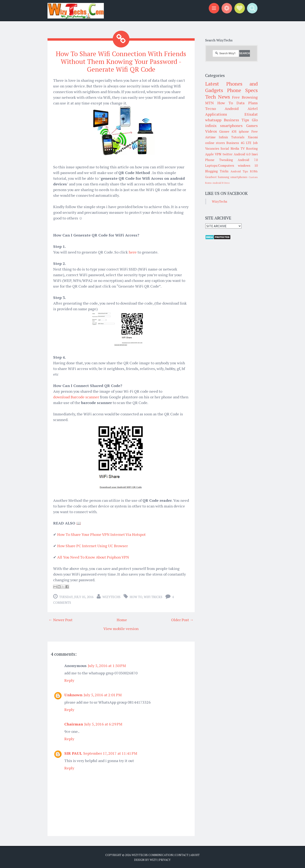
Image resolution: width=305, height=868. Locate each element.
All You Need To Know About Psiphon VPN (93, 557)
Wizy (153, 860)
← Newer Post (61, 619)
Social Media (230, 148)
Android (232, 108)
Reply (69, 680)
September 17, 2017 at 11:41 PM (110, 753)
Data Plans (247, 103)
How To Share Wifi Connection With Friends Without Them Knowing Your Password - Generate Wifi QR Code (121, 61)
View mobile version (121, 628)
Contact (182, 855)
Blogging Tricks (217, 171)
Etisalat (251, 114)
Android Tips (239, 171)
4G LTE (246, 143)
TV (243, 148)
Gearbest (211, 177)
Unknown (73, 694)
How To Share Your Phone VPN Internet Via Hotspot (101, 534)
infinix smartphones (224, 126)
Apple (209, 154)
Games (252, 126)
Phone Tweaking (219, 160)
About (195, 855)
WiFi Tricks (153, 596)
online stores (215, 143)
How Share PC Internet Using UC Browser (92, 545)
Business (233, 143)
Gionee (224, 131)
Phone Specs (242, 90)
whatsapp (213, 120)
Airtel (253, 108)
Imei (255, 154)
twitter (228, 154)
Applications (216, 114)
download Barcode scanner (76, 396)
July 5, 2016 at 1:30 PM (107, 665)
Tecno (211, 108)
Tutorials (238, 137)
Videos (211, 131)
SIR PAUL (73, 753)
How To (136, 596)
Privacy (165, 860)
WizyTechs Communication (152, 855)
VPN (218, 154)
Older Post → (182, 619)
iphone (244, 131)
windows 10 (248, 165)
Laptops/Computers (220, 165)
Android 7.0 (248, 160)
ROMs (254, 171)
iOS (234, 131)
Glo (255, 120)
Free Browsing (245, 97)
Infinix (223, 137)
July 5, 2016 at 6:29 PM (103, 724)
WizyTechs (111, 596)
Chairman (74, 724)
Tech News (218, 97)
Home (122, 619)
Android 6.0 (242, 154)
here (133, 252)
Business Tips (236, 120)
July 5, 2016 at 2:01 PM (103, 694)
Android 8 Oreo (221, 183)
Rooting (252, 148)
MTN (209, 103)
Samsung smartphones (233, 177)
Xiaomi (253, 137)
